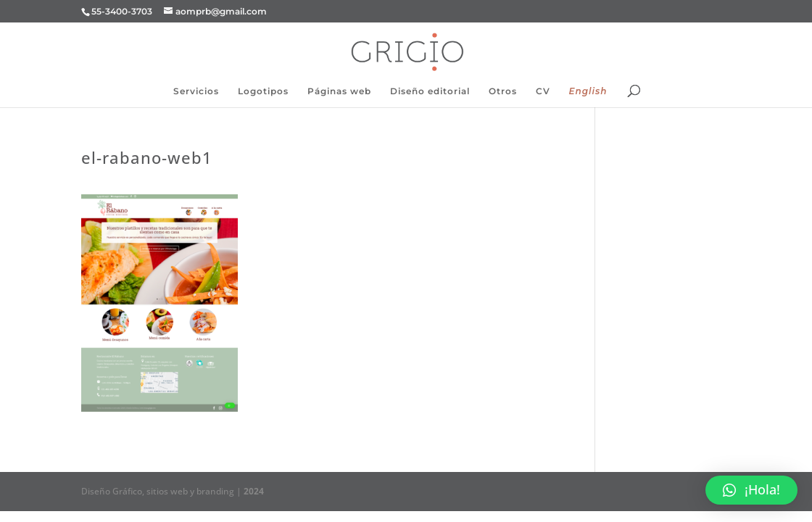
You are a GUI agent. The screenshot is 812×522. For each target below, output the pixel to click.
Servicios (196, 91)
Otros (503, 91)
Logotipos (263, 91)
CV (543, 91)
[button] (751, 490)
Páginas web (339, 91)
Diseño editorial (430, 91)
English (588, 91)
